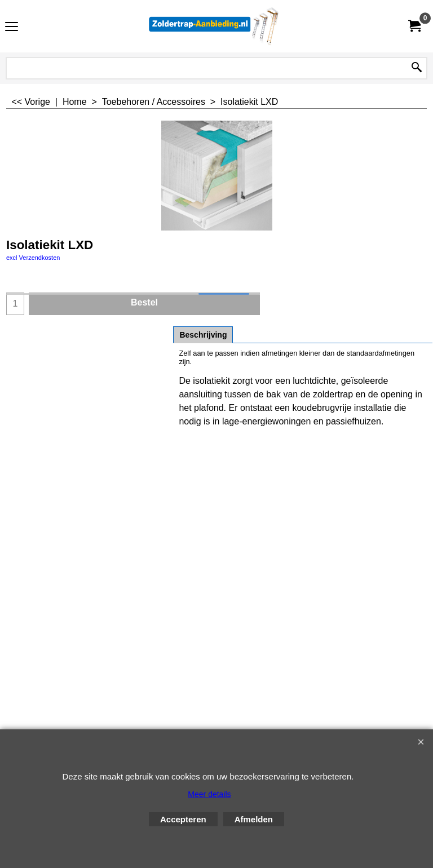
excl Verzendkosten (33, 258)
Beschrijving (203, 335)
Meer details (209, 794)
